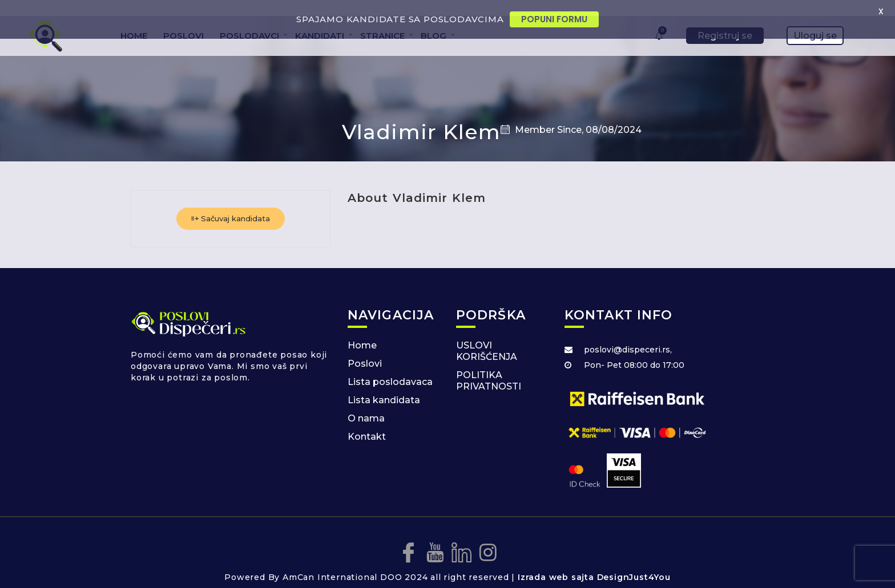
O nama (366, 404)
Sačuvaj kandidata (231, 204)
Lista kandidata (384, 386)
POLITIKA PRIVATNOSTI (489, 366)
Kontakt (367, 422)
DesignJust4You (634, 563)
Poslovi (365, 349)
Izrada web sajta (556, 563)
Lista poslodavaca (390, 368)
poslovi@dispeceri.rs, (628, 335)
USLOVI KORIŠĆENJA (487, 337)
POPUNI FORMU (554, 19)
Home (362, 331)
